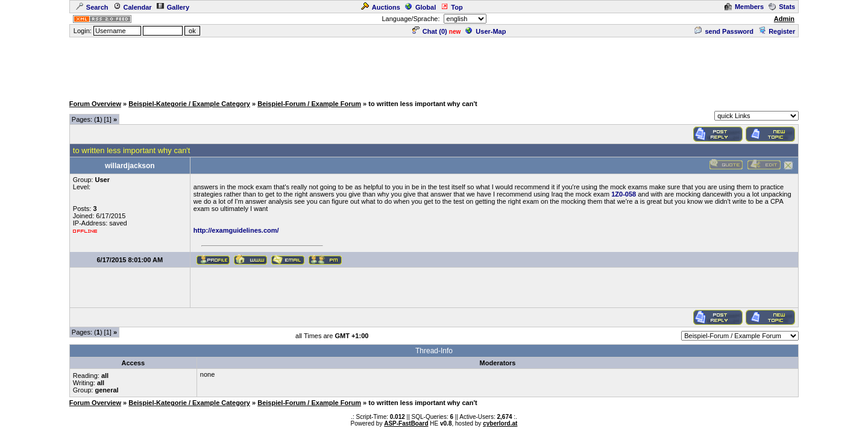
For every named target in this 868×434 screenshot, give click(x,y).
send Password (724, 31)
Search (92, 7)
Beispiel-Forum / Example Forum (309, 104)
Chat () (430, 31)
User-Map (486, 31)
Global (420, 7)
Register (777, 31)
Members (744, 7)
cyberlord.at (500, 423)
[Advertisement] (434, 66)
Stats (782, 7)
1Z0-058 (624, 194)
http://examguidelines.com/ (236, 230)
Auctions (381, 7)
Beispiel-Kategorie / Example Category (189, 104)
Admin (784, 19)
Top (451, 7)
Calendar (133, 7)
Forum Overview (95, 104)
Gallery (173, 7)
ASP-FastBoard (406, 423)
